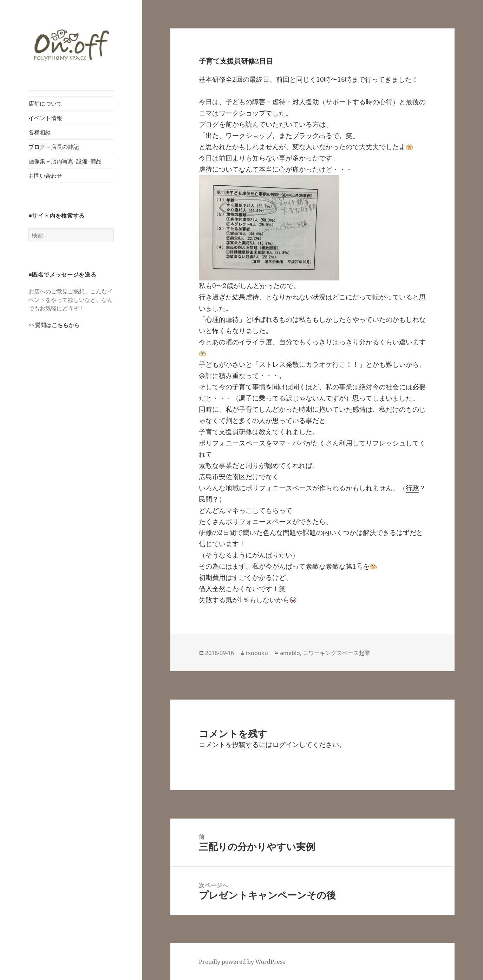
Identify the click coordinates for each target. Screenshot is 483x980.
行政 (412, 488)
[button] (71, 45)
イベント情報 (45, 118)
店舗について (45, 104)
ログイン (286, 744)
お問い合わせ (45, 176)
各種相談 (40, 132)
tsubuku (257, 653)
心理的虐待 (222, 319)
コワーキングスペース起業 (337, 653)
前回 (283, 79)
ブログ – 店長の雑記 (54, 147)
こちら (60, 325)
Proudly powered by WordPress (242, 962)
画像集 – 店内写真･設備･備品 (65, 161)
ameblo (290, 653)
